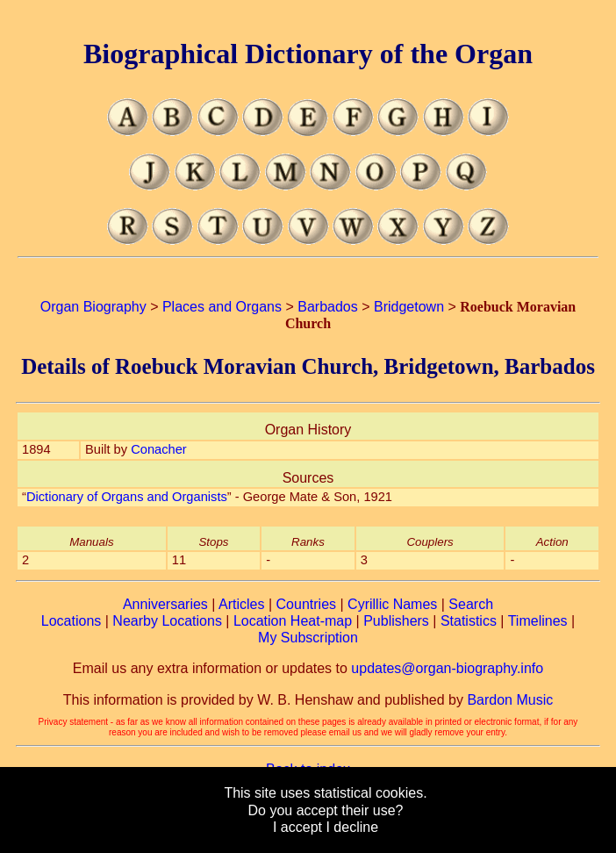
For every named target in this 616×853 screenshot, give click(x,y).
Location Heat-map (293, 621)
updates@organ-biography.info (447, 668)
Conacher (159, 449)
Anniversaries (165, 604)
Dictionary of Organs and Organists (127, 497)
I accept (297, 827)
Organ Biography (93, 307)
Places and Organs (222, 307)
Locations (72, 621)
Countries (306, 604)
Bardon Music (510, 700)
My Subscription (308, 638)
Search (471, 604)
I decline (352, 827)
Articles (241, 604)
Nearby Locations (167, 621)
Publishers (396, 621)
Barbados (328, 307)
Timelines (538, 621)
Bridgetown (409, 307)
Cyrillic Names (392, 604)
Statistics (469, 621)
